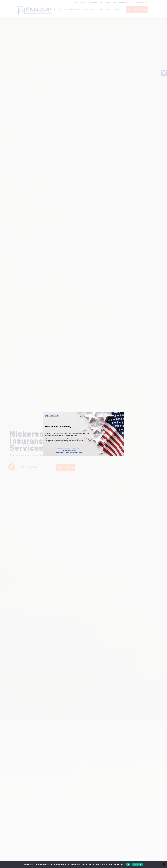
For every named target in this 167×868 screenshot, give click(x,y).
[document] (83, 434)
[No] (164, 864)
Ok (128, 864)
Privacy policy (137, 864)
